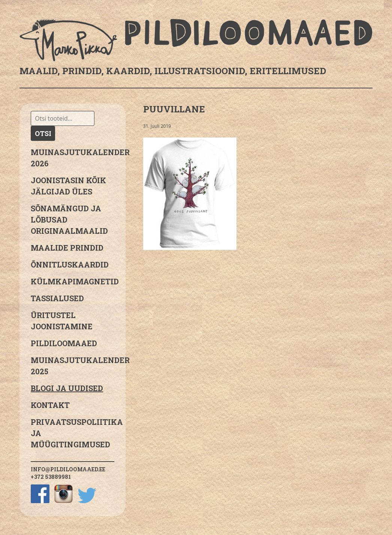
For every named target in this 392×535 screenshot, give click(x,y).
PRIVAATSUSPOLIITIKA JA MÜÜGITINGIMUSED (72, 433)
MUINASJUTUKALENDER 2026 (72, 158)
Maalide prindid (67, 248)
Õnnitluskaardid (70, 265)
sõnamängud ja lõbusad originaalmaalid (69, 220)
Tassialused (57, 298)
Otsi (43, 133)
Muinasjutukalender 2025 (72, 366)
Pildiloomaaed (64, 343)
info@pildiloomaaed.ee (68, 469)
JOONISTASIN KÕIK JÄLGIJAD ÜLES (68, 186)
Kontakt (50, 405)
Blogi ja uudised (67, 388)
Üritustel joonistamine (62, 321)
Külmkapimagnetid (72, 281)
